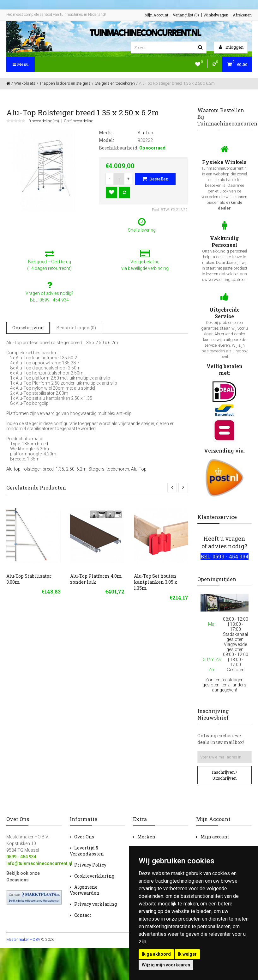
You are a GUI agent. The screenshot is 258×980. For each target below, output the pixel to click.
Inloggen (231, 47)
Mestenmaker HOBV (23, 940)
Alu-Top (139, 469)
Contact (83, 915)
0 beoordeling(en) (44, 121)
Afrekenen (242, 15)
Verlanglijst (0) (186, 15)
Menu (21, 64)
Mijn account (215, 837)
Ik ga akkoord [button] (156, 954)
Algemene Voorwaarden (85, 890)
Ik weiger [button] (187, 954)
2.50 (70, 469)
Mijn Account (156, 15)
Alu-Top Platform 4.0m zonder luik (96, 579)
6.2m (81, 469)
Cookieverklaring (94, 876)
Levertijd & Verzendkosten (87, 851)
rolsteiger (32, 469)
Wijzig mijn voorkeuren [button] (166, 965)
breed (48, 469)
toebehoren (118, 469)
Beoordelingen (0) (76, 328)
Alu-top (13, 469)
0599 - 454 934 (21, 857)
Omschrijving (28, 328)
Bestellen (155, 179)
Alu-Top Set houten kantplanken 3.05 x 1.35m (156, 582)
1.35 (60, 469)
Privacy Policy (90, 865)
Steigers (96, 469)
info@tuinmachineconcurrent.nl (39, 863)
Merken (146, 837)
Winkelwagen (216, 15)
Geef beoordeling (79, 121)
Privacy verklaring (96, 904)
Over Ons (84, 837)
